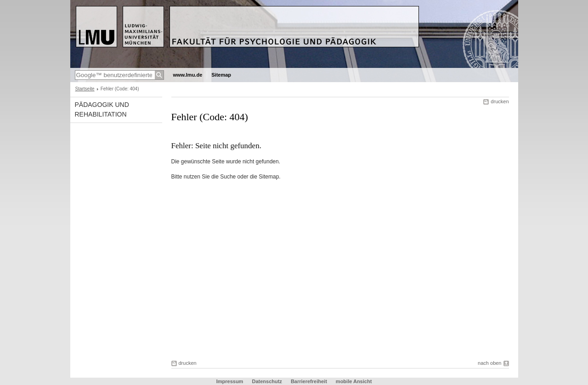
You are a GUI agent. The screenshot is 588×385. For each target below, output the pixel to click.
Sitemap (221, 75)
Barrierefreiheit (310, 381)
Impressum (230, 381)
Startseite (85, 89)
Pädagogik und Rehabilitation (102, 109)
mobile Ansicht (354, 381)
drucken (500, 101)
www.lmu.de (188, 75)
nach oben (489, 363)
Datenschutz (267, 381)
